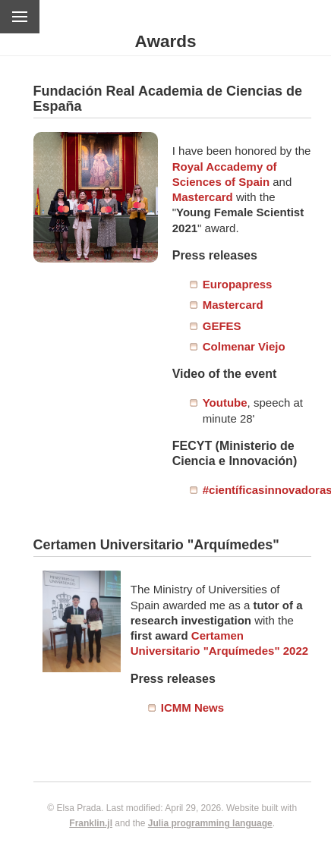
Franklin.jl (91, 823)
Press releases (215, 255)
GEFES (222, 326)
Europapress (238, 284)
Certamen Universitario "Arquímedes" (156, 545)
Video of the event (225, 374)
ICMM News (192, 708)
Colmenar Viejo (244, 346)
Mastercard (203, 197)
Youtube (225, 403)
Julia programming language (210, 823)
